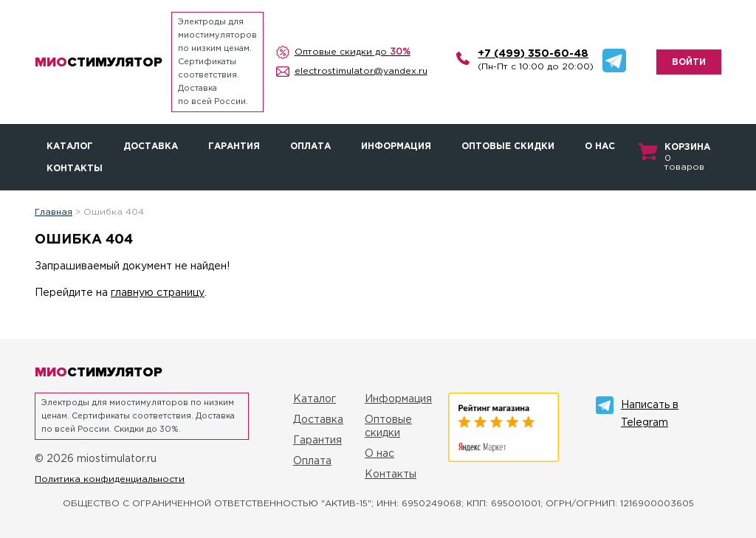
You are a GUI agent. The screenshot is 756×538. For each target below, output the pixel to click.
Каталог (70, 146)
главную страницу (158, 293)
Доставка (151, 146)
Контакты (75, 169)
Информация (396, 146)
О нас (600, 146)
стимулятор (99, 62)
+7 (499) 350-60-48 (533, 54)
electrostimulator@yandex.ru (361, 71)
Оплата (310, 146)
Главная (54, 212)
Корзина (687, 147)
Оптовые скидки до (353, 52)
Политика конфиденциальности (110, 479)
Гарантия (234, 146)
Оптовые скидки (508, 146)
